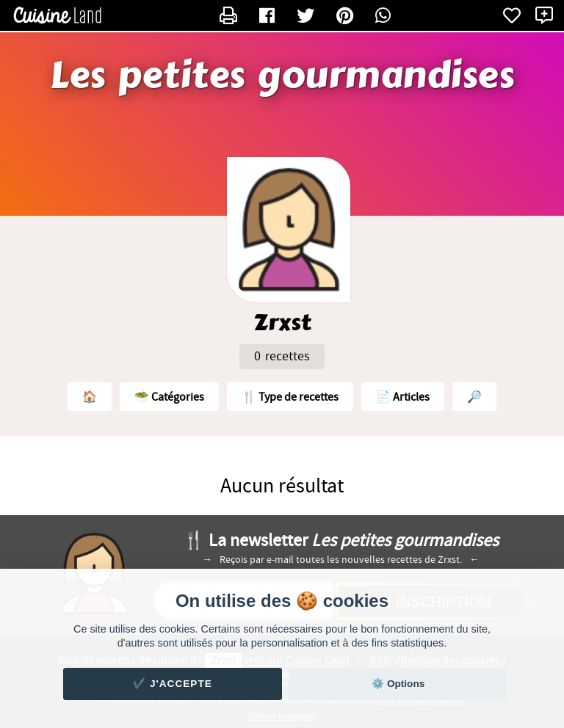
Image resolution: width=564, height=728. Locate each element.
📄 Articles (403, 397)
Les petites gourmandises (282, 76)
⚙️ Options (398, 684)
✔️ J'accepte (173, 684)
